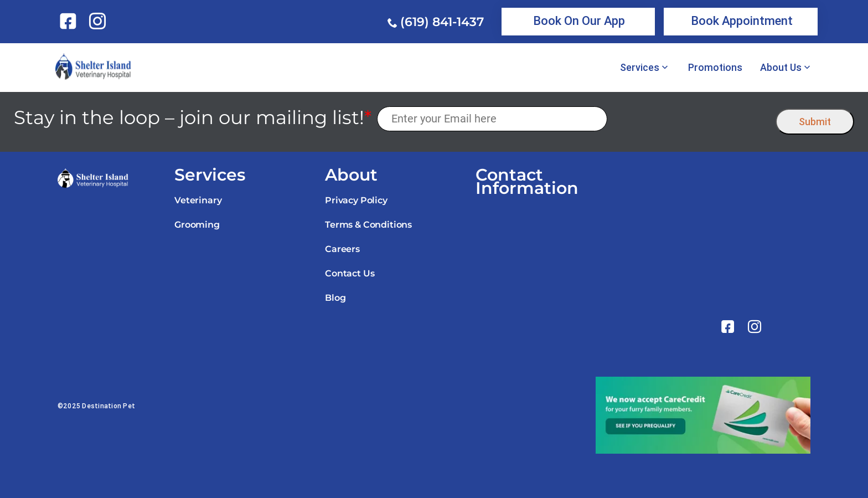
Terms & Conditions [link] (368, 225)
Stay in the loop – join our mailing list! (193, 118)
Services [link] (640, 68)
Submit (815, 122)
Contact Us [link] (350, 273)
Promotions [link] (715, 68)
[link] (70, 21)
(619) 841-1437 (442, 22)
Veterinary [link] (198, 200)
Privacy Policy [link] (356, 200)
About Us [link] (781, 68)
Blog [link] (335, 298)
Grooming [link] (197, 225)
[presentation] (692, 119)
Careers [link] (342, 249)
